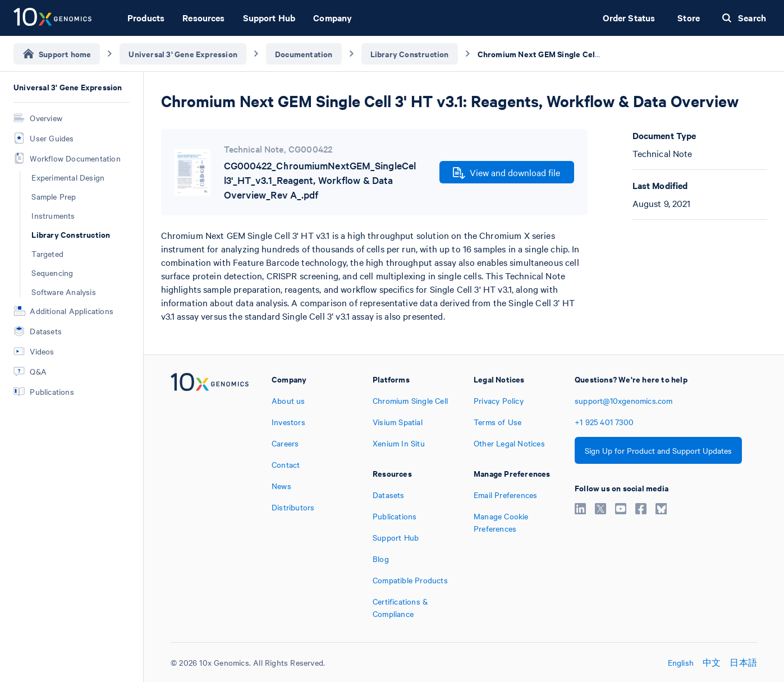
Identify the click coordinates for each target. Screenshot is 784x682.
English (681, 662)
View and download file (506, 173)
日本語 (743, 662)
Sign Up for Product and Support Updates (658, 450)
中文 (712, 662)
